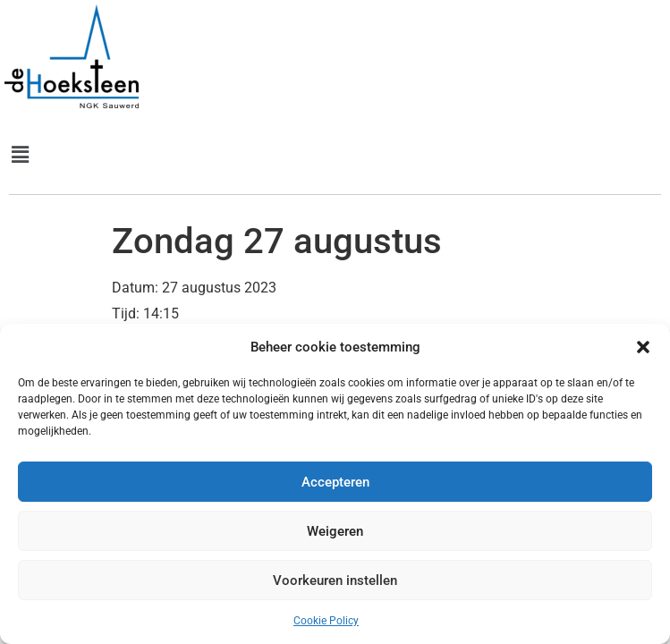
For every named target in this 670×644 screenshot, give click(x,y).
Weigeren (335, 531)
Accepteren (335, 482)
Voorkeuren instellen (335, 580)
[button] (643, 347)
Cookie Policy (326, 621)
